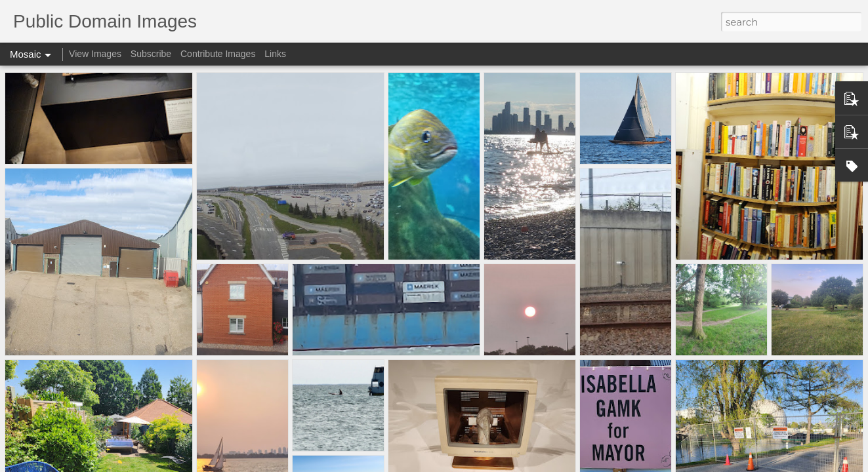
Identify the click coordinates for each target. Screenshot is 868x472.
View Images (95, 54)
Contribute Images (218, 54)
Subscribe (151, 54)
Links (275, 54)
